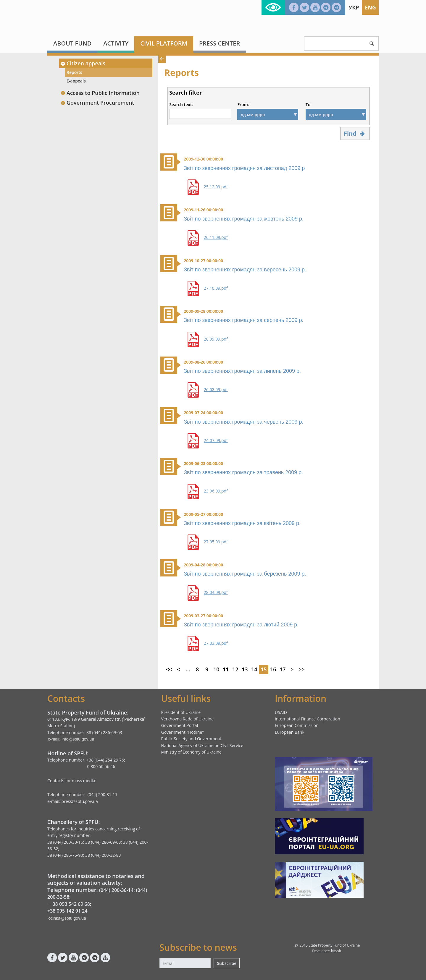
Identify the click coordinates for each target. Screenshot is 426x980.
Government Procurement (97, 103)
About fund (72, 43)
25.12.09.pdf (216, 187)
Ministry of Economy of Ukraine (191, 752)
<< (169, 669)
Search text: (181, 105)
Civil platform (164, 43)
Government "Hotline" (183, 732)
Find (355, 133)
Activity (116, 43)
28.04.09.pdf (216, 592)
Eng (370, 7)
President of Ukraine (181, 712)
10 (216, 669)
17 (283, 669)
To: (309, 105)
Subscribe (227, 963)
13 (245, 669)
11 (226, 669)
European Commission (297, 725)
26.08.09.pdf (216, 390)
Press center (220, 43)
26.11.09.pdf (216, 237)
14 (254, 669)
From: (243, 105)
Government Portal (180, 725)
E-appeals (76, 81)
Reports (74, 72)
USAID (281, 712)
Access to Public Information (100, 93)
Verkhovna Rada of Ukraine (188, 719)
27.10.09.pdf (216, 288)
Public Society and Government (191, 739)
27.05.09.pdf (216, 542)
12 (235, 669)
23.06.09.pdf (216, 491)
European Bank (290, 732)
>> (302, 669)
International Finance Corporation (308, 719)
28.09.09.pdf (216, 339)
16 (273, 669)
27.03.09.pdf (216, 643)
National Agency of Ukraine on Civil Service (202, 745)
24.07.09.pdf (216, 440)
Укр (354, 7)
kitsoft (336, 951)
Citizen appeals (83, 63)
